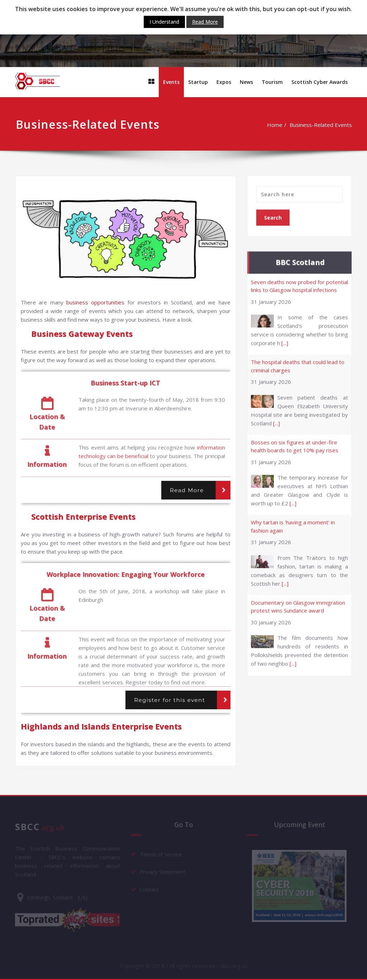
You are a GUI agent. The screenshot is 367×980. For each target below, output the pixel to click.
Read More (187, 490)
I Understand (164, 22)
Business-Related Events (323, 125)
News (246, 82)
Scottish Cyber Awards (320, 82)
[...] (285, 341)
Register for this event (170, 700)
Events (171, 82)
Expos (224, 82)
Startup (198, 82)
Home (277, 125)
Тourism (272, 82)
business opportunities (95, 302)
